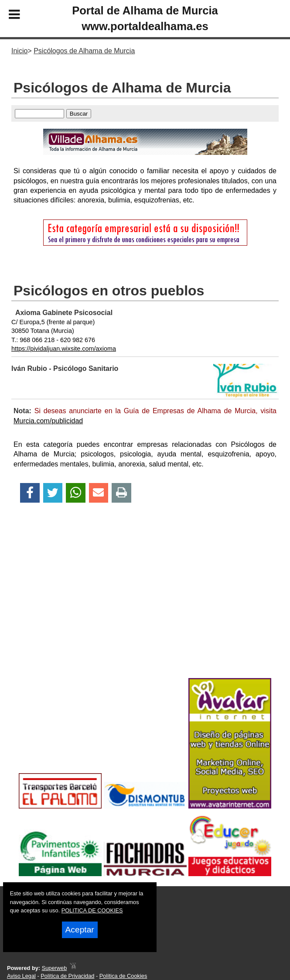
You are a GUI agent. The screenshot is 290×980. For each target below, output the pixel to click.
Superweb (55, 968)
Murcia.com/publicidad (48, 421)
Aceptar (80, 930)
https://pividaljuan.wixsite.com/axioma (64, 349)
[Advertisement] (145, 606)
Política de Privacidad (67, 976)
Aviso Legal (21, 976)
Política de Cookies (123, 976)
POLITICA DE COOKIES (92, 910)
